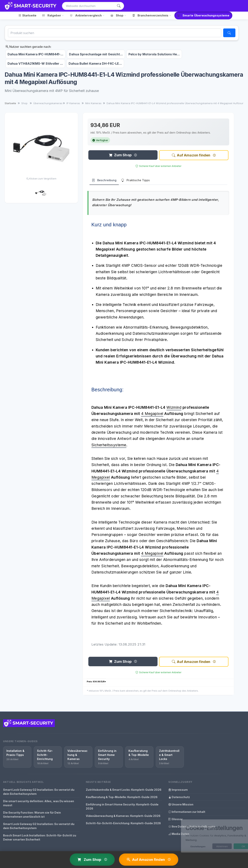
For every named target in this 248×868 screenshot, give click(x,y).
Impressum (178, 790)
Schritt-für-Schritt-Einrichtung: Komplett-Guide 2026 (123, 823)
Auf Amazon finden (191, 155)
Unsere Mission (181, 804)
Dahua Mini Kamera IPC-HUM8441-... (35, 54)
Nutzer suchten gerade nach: (28, 47)
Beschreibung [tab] (104, 180)
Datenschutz (179, 797)
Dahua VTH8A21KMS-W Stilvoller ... (35, 64)
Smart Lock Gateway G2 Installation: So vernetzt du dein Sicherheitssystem (39, 792)
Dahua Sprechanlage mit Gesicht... (96, 54)
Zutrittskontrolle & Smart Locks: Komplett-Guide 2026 (124, 790)
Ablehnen (208, 846)
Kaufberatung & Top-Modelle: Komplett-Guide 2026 (122, 797)
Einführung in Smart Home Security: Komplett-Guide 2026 (122, 806)
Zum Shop (120, 155)
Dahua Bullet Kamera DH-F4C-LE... (95, 64)
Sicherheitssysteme (109, 445)
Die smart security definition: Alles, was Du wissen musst (39, 803)
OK (229, 846)
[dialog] (205, 836)
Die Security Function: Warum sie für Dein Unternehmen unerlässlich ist (32, 815)
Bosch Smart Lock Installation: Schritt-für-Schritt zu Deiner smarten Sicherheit (40, 837)
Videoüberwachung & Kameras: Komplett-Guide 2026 (123, 816)
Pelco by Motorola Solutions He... (154, 54)
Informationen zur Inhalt (187, 812)
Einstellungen (184, 847)
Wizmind (174, 407)
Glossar (176, 819)
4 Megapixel (152, 414)
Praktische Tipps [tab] (135, 180)
